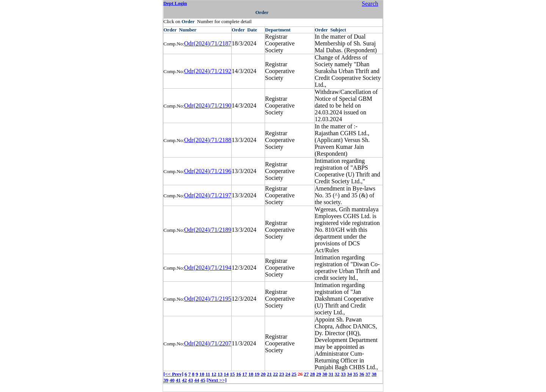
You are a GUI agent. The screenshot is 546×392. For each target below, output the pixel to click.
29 (319, 374)
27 (306, 374)
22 (275, 374)
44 (197, 380)
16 (239, 374)
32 (337, 374)
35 (355, 374)
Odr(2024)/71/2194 (208, 268)
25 (294, 374)
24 (288, 374)
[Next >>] (217, 380)
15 (232, 374)
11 (208, 374)
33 (343, 374)
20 (263, 374)
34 (349, 374)
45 (203, 380)
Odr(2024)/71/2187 (208, 43)
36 (362, 374)
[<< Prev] (173, 374)
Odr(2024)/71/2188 (208, 140)
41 (178, 380)
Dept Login (175, 3)
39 (166, 380)
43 (191, 380)
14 (226, 374)
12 (214, 374)
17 (245, 374)
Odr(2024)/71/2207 (208, 343)
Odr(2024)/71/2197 (208, 195)
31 (331, 374)
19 (257, 374)
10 (202, 374)
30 (325, 374)
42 (184, 380)
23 (282, 374)
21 (269, 374)
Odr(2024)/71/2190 (208, 105)
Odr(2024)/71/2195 (208, 299)
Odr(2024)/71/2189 (208, 230)
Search (370, 4)
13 (220, 374)
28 (313, 374)
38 (374, 374)
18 (251, 374)
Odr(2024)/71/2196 (208, 171)
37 (368, 374)
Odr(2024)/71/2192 (208, 71)
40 (172, 380)
